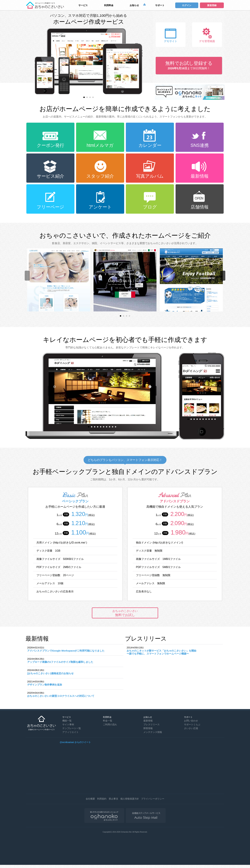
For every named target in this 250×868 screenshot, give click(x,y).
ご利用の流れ (110, 724)
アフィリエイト (70, 732)
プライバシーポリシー (153, 799)
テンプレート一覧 (72, 728)
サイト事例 (68, 724)
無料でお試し (125, 613)
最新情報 (148, 721)
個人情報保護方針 (130, 799)
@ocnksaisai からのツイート (75, 742)
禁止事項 (113, 799)
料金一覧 (108, 721)
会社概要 (90, 799)
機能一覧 (67, 721)
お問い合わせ (191, 721)
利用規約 (102, 799)
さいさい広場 (191, 728)
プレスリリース (152, 724)
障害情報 (148, 728)
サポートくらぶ (192, 724)
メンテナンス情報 (153, 732)
